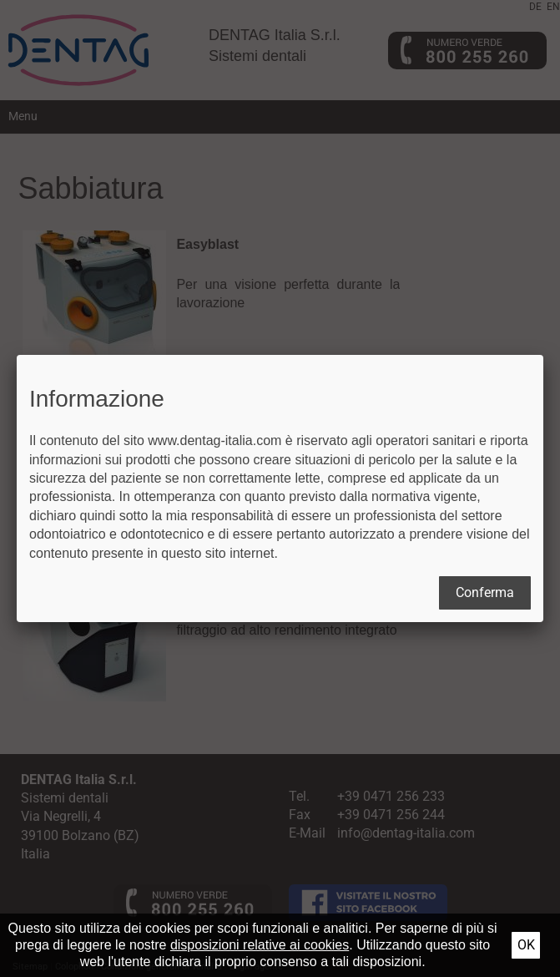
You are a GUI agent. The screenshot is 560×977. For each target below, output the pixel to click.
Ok (526, 945)
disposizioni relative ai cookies (260, 945)
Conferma (485, 592)
